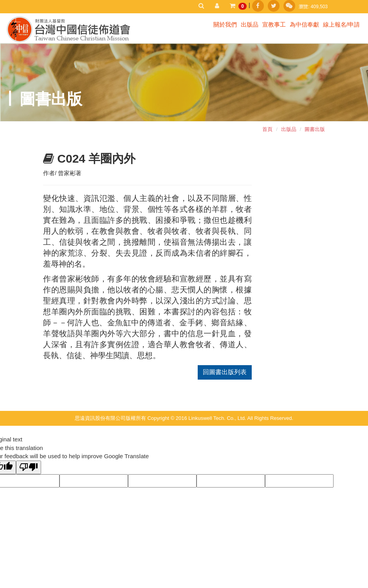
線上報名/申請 (341, 24)
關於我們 (225, 24)
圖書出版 (315, 129)
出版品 (250, 24)
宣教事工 (274, 24)
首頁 (267, 129)
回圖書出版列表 (225, 372)
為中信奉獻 (304, 24)
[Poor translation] (29, 467)
